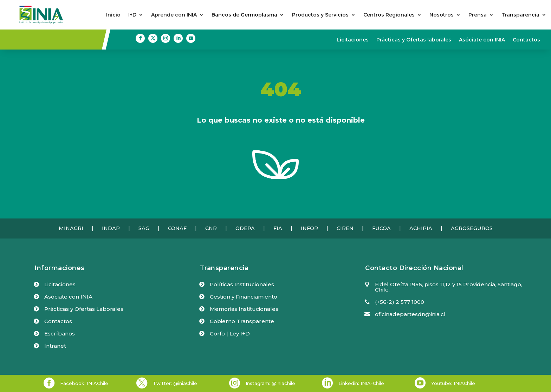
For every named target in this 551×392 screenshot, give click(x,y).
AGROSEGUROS (472, 228)
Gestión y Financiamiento (244, 297)
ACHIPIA (421, 228)
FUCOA (381, 228)
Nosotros (442, 15)
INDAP (111, 228)
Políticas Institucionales (242, 284)
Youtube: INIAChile (453, 383)
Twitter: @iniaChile (175, 383)
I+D (132, 15)
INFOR (309, 228)
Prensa (478, 15)
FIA (278, 228)
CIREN (345, 228)
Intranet (55, 346)
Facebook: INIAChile (84, 383)
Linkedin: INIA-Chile (361, 383)
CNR (211, 228)
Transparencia (520, 15)
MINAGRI (71, 228)
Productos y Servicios (320, 15)
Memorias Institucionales (244, 309)
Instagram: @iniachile (270, 383)
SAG (144, 228)
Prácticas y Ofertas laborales (414, 40)
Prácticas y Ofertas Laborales (84, 309)
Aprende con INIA (174, 15)
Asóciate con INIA (482, 40)
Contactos (526, 40)
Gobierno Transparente (242, 321)
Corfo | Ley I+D (230, 334)
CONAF (177, 228)
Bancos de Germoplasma (244, 15)
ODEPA (245, 228)
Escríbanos (60, 334)
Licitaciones (353, 40)
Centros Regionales (389, 15)
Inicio (113, 15)
